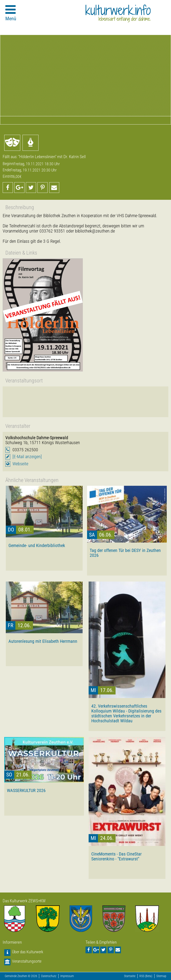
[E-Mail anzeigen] (27, 457)
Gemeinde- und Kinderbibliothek (37, 545)
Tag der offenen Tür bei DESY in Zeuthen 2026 (125, 553)
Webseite (20, 464)
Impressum (67, 976)
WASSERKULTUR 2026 (26, 790)
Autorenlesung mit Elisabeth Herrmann (43, 641)
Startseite (130, 976)
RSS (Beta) (146, 976)
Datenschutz (49, 976)
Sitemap (161, 976)
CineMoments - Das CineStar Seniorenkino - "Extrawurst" (116, 856)
